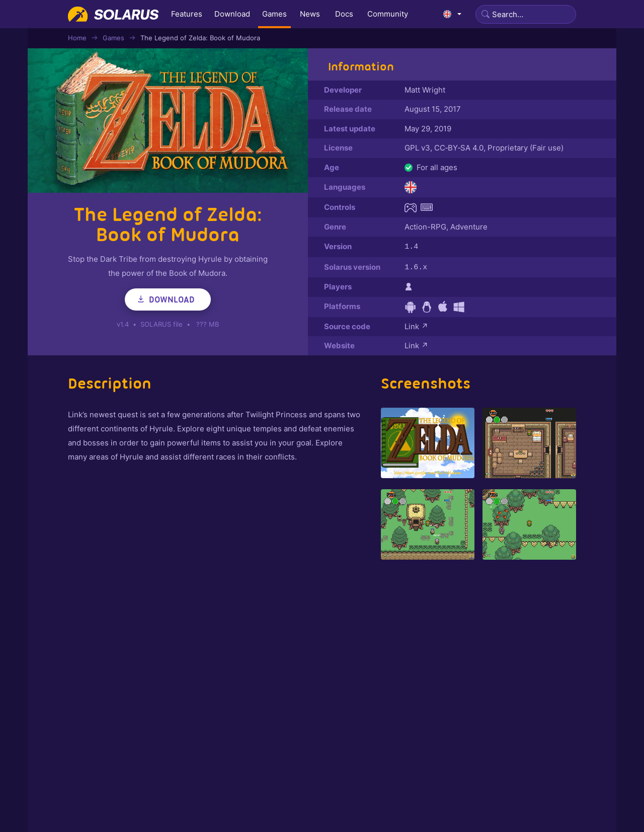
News (310, 14)
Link (416, 325)
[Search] (526, 14)
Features (187, 14)
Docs (344, 14)
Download (232, 14)
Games (274, 14)
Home (77, 38)
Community (388, 14)
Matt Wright (425, 90)
